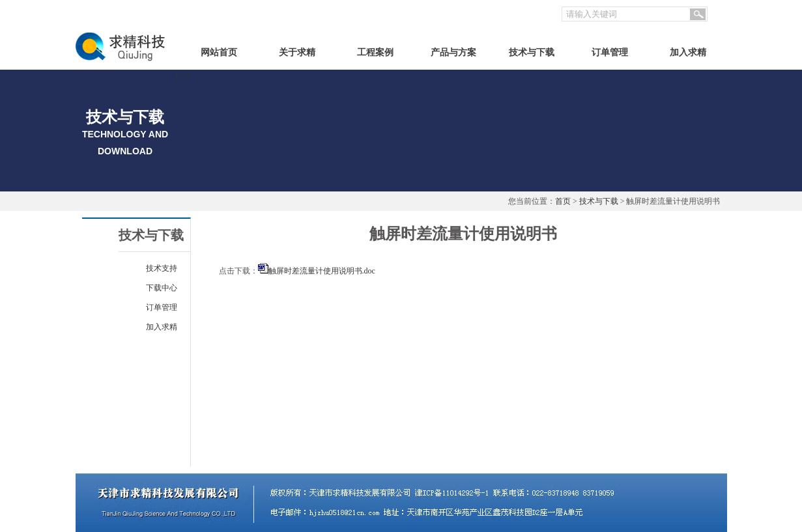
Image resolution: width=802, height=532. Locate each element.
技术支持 (162, 268)
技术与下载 (532, 52)
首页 (563, 201)
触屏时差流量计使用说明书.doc (322, 271)
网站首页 (219, 52)
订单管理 (610, 52)
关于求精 (297, 52)
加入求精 (688, 52)
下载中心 (162, 288)
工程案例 (375, 52)
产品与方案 (453, 52)
